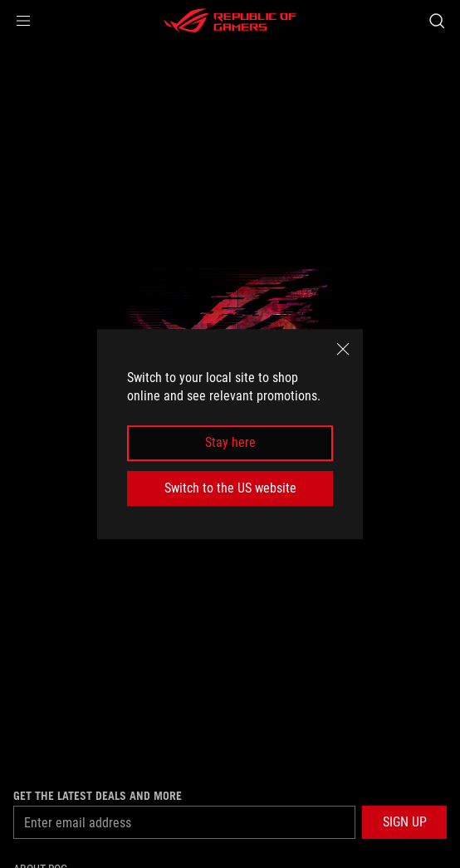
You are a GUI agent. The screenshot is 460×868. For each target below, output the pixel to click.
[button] (23, 21)
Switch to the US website (230, 488)
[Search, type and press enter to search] (436, 21)
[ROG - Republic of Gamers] (230, 21)
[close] (343, 349)
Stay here (230, 443)
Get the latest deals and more (98, 796)
